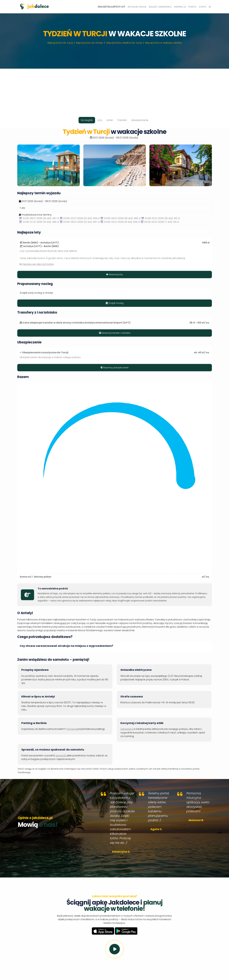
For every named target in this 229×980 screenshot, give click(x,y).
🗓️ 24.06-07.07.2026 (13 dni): (39, 222)
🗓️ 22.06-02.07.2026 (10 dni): (80, 218)
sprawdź (61, 756)
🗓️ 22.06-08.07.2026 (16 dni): (39, 218)
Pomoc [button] (193, 7)
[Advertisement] (115, 90)
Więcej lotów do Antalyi (89, 43)
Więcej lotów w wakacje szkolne (163, 43)
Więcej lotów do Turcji (60, 43)
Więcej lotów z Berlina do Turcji (124, 43)
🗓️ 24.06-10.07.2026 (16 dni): (160, 218)
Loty (100, 120)
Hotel (110, 120)
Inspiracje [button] (180, 7)
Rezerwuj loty (114, 274)
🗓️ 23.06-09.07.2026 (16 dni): (120, 218)
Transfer (122, 120)
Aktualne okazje (137, 7)
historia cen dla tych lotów (38, 264)
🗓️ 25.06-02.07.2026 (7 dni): (160, 222)
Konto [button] (203, 7)
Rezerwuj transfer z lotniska (115, 333)
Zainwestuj (127, 729)
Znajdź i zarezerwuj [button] (160, 7)
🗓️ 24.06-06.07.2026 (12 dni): (80, 222)
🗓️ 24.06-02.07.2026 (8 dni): (120, 222)
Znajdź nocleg (115, 303)
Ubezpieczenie (140, 120)
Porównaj (71, 729)
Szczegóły (87, 120)
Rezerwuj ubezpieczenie (115, 368)
